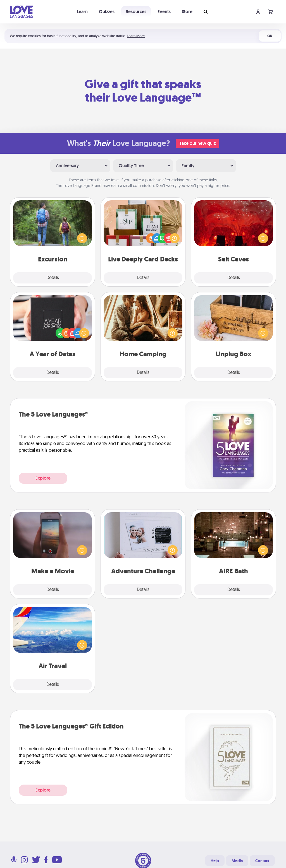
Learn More (136, 36)
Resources (136, 12)
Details (53, 278)
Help (215, 861)
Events (164, 12)
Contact (262, 861)
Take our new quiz (197, 143)
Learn (82, 12)
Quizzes (107, 12)
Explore (43, 478)
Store (187, 12)
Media (237, 861)
